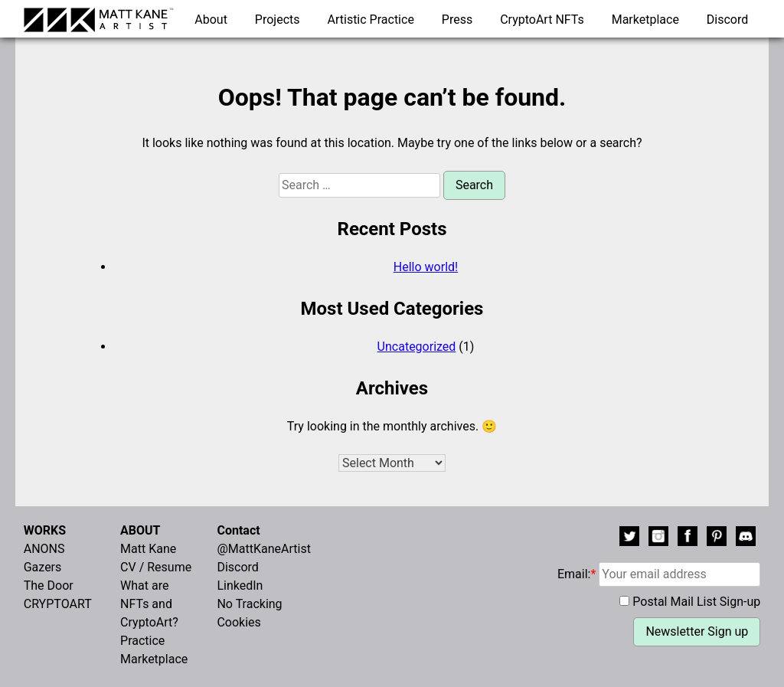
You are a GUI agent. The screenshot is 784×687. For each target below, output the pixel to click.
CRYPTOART (58, 604)
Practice (142, 641)
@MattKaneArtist (263, 549)
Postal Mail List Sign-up (696, 602)
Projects (278, 20)
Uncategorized (417, 347)
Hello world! (426, 267)
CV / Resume (156, 567)
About (211, 20)
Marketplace (645, 20)
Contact (238, 530)
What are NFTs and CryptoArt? (149, 604)
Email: (659, 574)
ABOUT (140, 530)
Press (457, 20)
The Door (49, 586)
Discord (727, 20)
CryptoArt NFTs (542, 20)
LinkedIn (240, 586)
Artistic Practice (371, 20)
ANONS (44, 549)
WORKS (45, 530)
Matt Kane (148, 549)
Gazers (43, 567)
